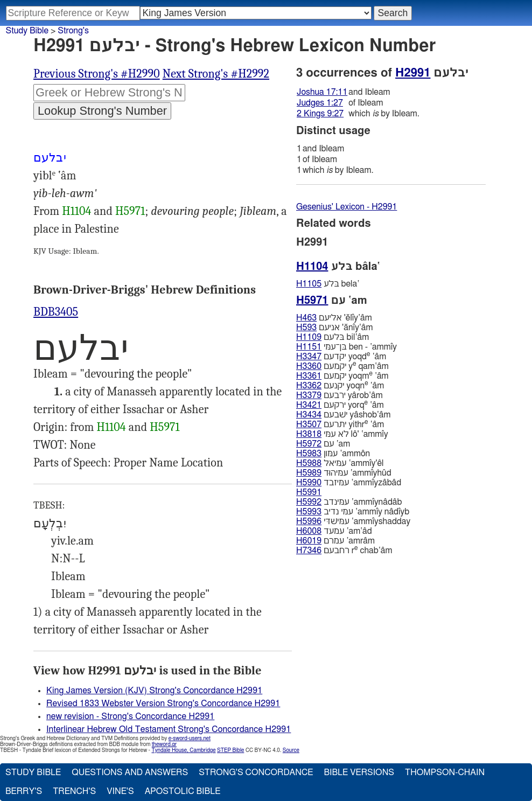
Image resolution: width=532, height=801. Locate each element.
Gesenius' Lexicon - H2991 (346, 207)
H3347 (309, 357)
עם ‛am (323, 444)
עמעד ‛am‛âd (334, 531)
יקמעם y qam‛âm (342, 366)
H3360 (309, 366)
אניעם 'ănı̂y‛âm (334, 328)
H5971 (130, 211)
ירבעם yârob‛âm (339, 395)
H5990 (309, 483)
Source (291, 750)
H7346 (309, 551)
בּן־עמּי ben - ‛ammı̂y (346, 347)
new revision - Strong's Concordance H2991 (130, 716)
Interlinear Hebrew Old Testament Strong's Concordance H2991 (169, 729)
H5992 (309, 502)
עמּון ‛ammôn (333, 454)
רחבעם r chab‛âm (344, 550)
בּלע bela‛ (328, 284)
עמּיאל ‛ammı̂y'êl (340, 463)
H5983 (309, 454)
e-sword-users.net (190, 739)
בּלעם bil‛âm (332, 337)
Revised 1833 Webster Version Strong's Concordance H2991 (163, 704)
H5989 (309, 473)
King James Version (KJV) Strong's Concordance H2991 (154, 691)
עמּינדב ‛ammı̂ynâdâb (349, 502)
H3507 (309, 424)
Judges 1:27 (320, 103)
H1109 (309, 337)
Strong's (73, 31)
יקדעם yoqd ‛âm (341, 356)
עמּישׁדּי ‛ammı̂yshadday (353, 521)
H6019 (309, 541)
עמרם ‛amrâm (335, 541)
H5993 (309, 512)
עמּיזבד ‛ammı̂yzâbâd (349, 483)
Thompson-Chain (445, 772)
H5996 (309, 521)
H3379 (309, 395)
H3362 (309, 386)
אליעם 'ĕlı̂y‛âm (334, 318)
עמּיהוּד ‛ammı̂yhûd (344, 473)
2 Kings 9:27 (320, 114)
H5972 (309, 444)
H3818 (309, 434)
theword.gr (164, 744)
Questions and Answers (130, 772)
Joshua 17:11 (322, 92)
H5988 (309, 463)
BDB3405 (56, 312)
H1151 (309, 347)
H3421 (309, 405)
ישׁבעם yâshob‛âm (344, 415)
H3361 (309, 376)
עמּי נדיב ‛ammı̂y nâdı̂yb (353, 512)
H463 (306, 318)
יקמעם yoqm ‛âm (342, 376)
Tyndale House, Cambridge (183, 750)
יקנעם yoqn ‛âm (340, 385)
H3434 (309, 415)
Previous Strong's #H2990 (97, 74)
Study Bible (27, 31)
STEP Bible (230, 750)
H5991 (309, 492)
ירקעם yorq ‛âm (340, 405)
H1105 (309, 284)
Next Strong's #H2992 (216, 74)
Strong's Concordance (256, 772)
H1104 (76, 211)
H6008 (309, 531)
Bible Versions (359, 772)
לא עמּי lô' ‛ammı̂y (342, 434)
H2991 (413, 73)
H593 (306, 328)
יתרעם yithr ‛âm (340, 424)
